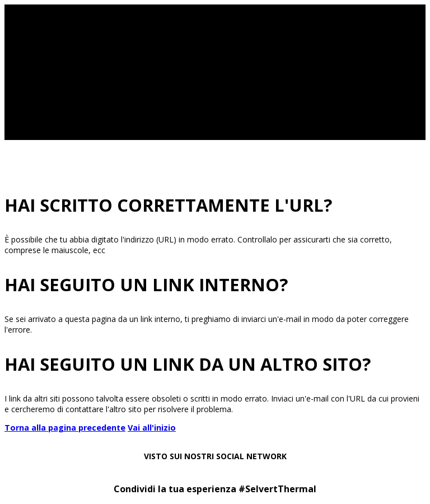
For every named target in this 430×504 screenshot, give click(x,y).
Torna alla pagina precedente (65, 428)
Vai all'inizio (152, 428)
